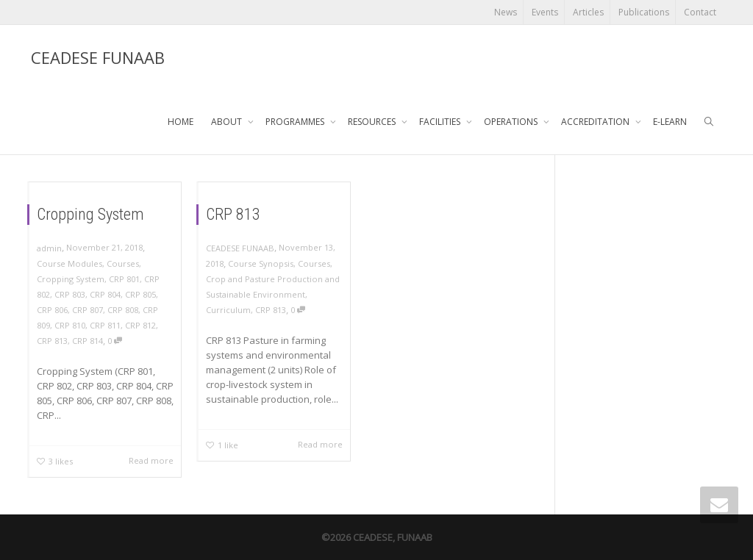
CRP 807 (87, 309)
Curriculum (227, 309)
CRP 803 (69, 292)
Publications (644, 12)
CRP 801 (125, 277)
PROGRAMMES (296, 122)
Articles (588, 12)
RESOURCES (373, 122)
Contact (700, 12)
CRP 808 (124, 309)
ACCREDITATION (596, 122)
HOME (181, 122)
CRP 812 (142, 325)
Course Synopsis (260, 261)
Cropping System (90, 210)
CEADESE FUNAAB (98, 57)
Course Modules (68, 261)
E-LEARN (670, 122)
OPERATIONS (512, 122)
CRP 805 (142, 292)
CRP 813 (51, 341)
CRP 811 (105, 325)
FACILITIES (441, 122)
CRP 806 (51, 309)
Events (545, 12)
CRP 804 (105, 292)
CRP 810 (69, 325)
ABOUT (228, 122)
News (506, 12)
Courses (124, 261)
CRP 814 (87, 341)
